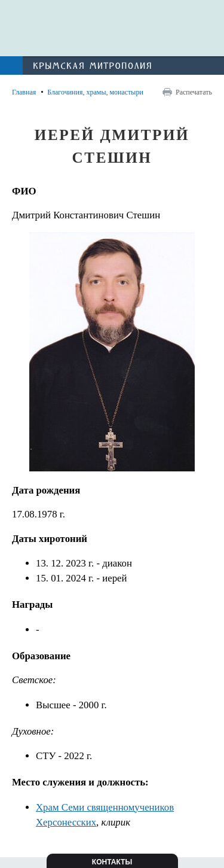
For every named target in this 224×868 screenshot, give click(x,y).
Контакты (112, 862)
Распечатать (194, 92)
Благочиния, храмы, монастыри (95, 92)
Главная (24, 92)
